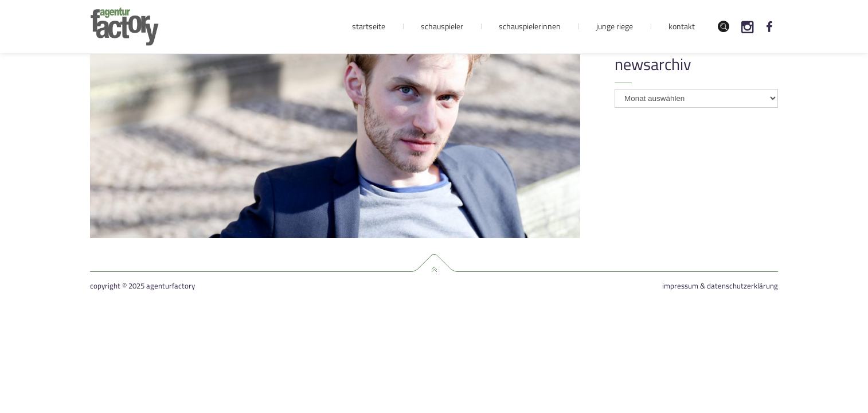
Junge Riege (615, 26)
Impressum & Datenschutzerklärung (720, 286)
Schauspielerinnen (530, 26)
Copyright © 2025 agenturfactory (142, 286)
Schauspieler (442, 26)
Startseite (369, 26)
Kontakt (682, 26)
